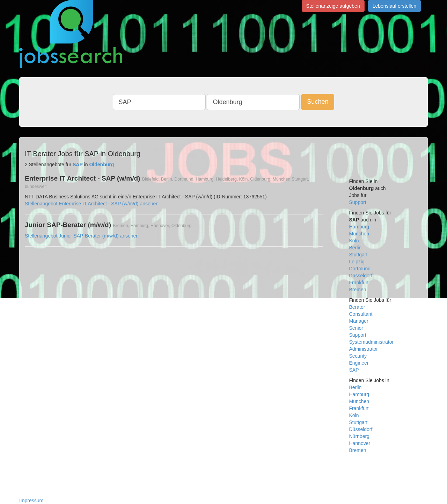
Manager (359, 321)
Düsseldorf (361, 276)
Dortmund (360, 269)
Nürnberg (359, 436)
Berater (357, 307)
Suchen (318, 102)
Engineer (359, 363)
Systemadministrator (372, 342)
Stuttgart (358, 255)
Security (358, 356)
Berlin (356, 248)
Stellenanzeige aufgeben (333, 6)
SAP (354, 370)
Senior (356, 328)
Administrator (364, 349)
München (359, 234)
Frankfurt (359, 283)
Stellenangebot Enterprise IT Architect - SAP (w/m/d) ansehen (92, 204)
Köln (354, 241)
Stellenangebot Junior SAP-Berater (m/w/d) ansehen (82, 236)
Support (358, 202)
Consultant (361, 314)
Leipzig (357, 262)
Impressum (31, 501)
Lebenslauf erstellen (394, 6)
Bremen (358, 290)
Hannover (360, 443)
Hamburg (359, 227)
